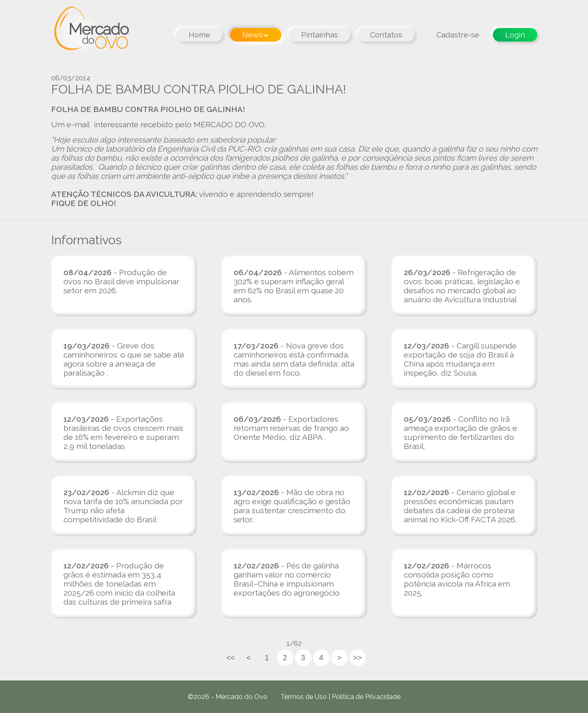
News (255, 35)
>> (357, 658)
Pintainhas (320, 35)
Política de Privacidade (366, 697)
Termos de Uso (304, 697)
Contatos (386, 35)
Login (515, 35)
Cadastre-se (458, 35)
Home (199, 35)
